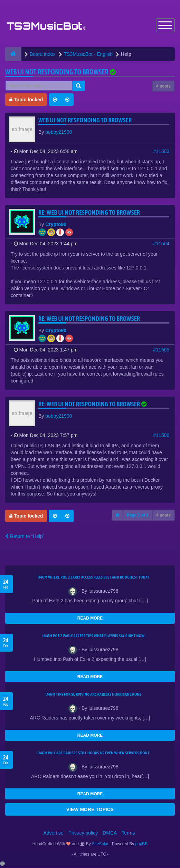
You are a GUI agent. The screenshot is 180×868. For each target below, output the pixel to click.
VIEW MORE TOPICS (90, 810)
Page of (138, 515)
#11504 (161, 244)
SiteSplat (100, 844)
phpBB (142, 844)
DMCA (110, 833)
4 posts (163, 86)
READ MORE (90, 619)
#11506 (161, 436)
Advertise (54, 833)
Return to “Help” (25, 537)
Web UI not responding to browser (57, 72)
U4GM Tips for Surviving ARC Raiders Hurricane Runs (94, 695)
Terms (128, 833)
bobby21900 (59, 132)
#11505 (161, 350)
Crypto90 (56, 225)
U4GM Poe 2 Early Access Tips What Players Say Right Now (94, 636)
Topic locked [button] (26, 100)
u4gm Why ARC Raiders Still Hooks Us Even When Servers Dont (93, 753)
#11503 (161, 152)
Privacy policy (83, 833)
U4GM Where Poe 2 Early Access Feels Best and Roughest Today (93, 578)
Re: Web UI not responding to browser (89, 213)
